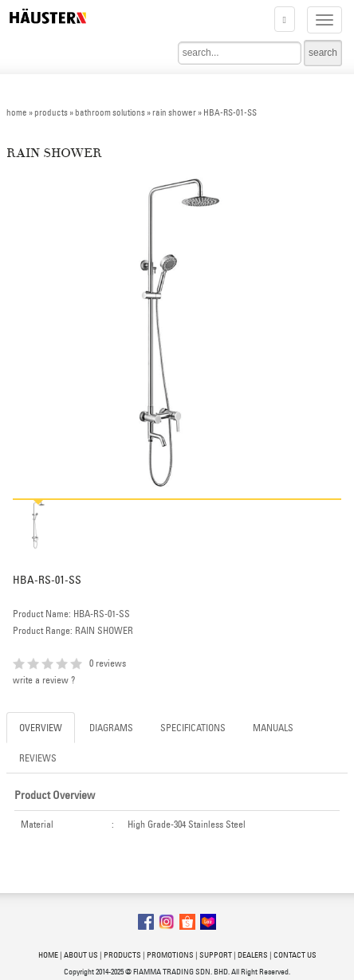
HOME (48, 955)
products (51, 112)
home (17, 112)
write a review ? (44, 680)
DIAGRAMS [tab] (111, 728)
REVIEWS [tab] (38, 758)
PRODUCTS (122, 955)
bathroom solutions (110, 112)
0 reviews (108, 663)
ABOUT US (81, 955)
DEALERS (253, 955)
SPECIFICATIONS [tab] (193, 728)
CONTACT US (295, 955)
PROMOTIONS (170, 955)
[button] (285, 19)
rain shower (174, 112)
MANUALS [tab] (273, 728)
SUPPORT (216, 955)
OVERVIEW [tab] (41, 728)
